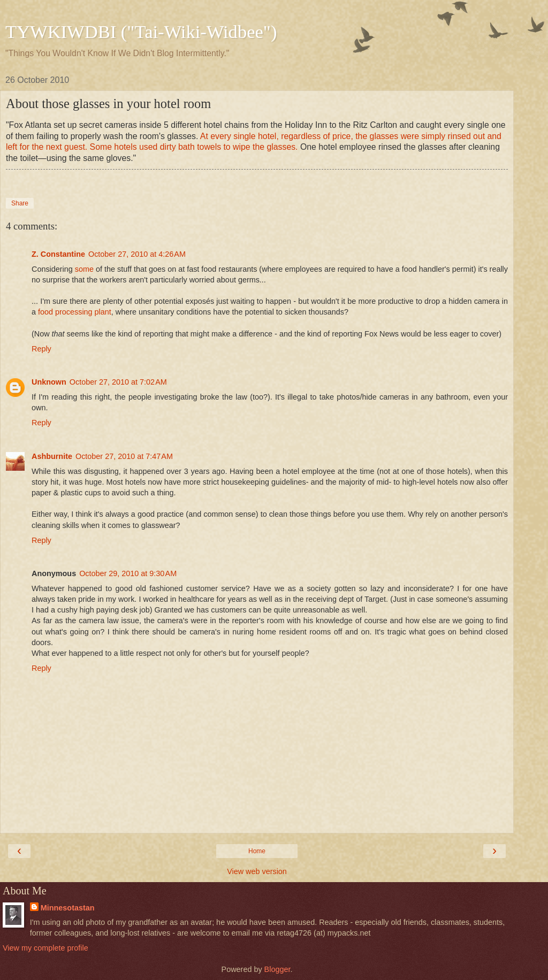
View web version (257, 871)
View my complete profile (45, 948)
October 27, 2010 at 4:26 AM (137, 254)
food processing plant (75, 312)
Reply (41, 349)
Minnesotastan (68, 908)
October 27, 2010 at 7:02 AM (118, 382)
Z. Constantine (58, 254)
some (84, 269)
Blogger (277, 969)
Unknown (49, 382)
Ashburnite (52, 456)
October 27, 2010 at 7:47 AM (124, 456)
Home (257, 851)
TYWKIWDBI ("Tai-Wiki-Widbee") (141, 32)
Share (20, 203)
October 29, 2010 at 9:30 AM (128, 573)
